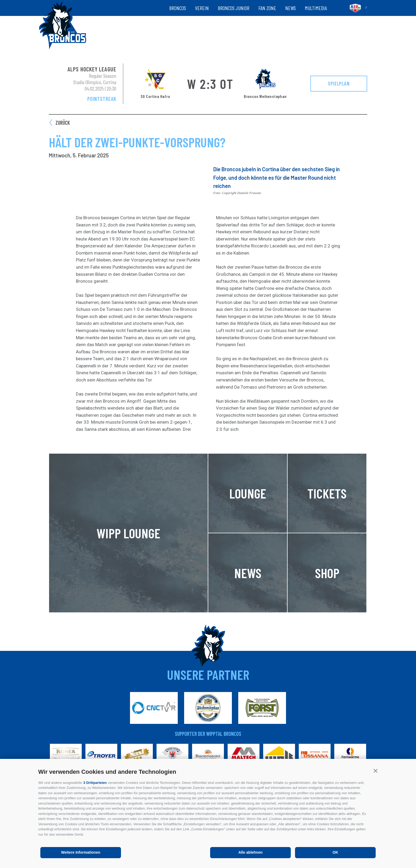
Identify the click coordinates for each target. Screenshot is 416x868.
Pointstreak (102, 99)
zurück (63, 123)
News (291, 8)
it (366, 8)
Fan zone (267, 8)
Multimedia (316, 8)
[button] (376, 771)
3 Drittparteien (95, 783)
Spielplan (339, 83)
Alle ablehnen (250, 852)
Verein (202, 8)
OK (335, 852)
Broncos (178, 8)
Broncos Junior (234, 8)
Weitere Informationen (81, 852)
